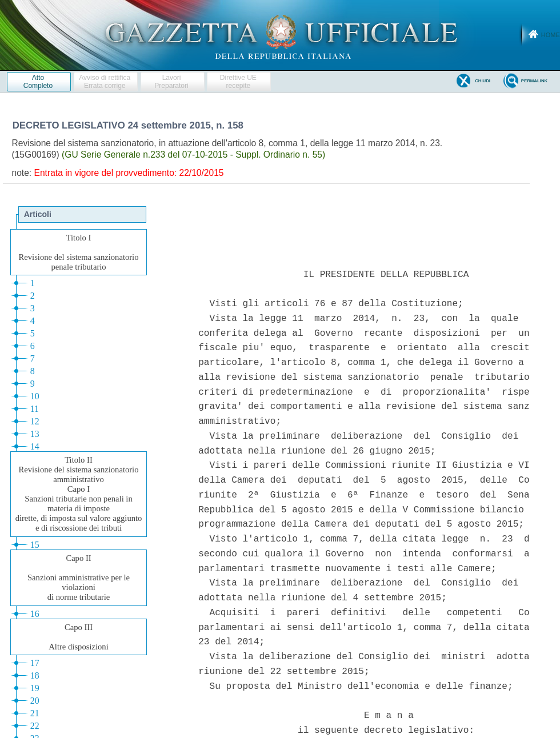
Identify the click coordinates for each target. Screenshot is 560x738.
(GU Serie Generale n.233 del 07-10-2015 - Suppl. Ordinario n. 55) (193, 155)
